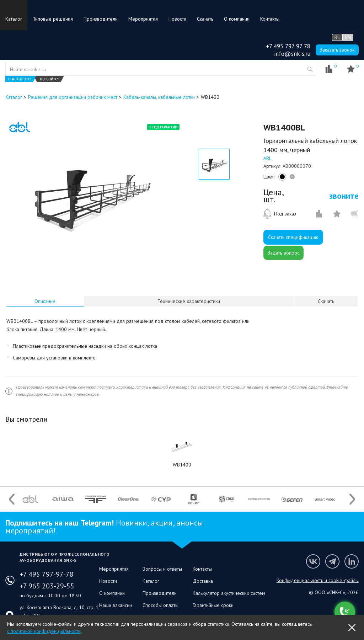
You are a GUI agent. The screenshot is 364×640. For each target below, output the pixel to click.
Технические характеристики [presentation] (189, 301)
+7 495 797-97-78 (47, 574)
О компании (237, 19)
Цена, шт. (273, 196)
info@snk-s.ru (292, 54)
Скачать (205, 19)
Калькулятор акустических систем (229, 593)
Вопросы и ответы (162, 569)
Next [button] (352, 499)
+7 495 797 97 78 (288, 46)
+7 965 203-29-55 (47, 586)
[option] (92, 195)
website (310, 69)
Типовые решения (53, 19)
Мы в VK (313, 561)
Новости (177, 19)
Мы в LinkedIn (352, 561)
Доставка (203, 581)
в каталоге (20, 79)
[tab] (45, 301)
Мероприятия (143, 19)
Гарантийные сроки (213, 605)
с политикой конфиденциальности (44, 631)
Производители (101, 19)
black (281, 178)
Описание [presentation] (45, 301)
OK (352, 628)
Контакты (270, 19)
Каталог (14, 19)
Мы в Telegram (332, 561)
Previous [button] (12, 499)
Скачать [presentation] (326, 301)
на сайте (49, 79)
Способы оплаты (160, 605)
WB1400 (182, 465)
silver (291, 178)
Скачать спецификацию (293, 237)
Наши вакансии (116, 605)
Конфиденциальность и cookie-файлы (318, 580)
